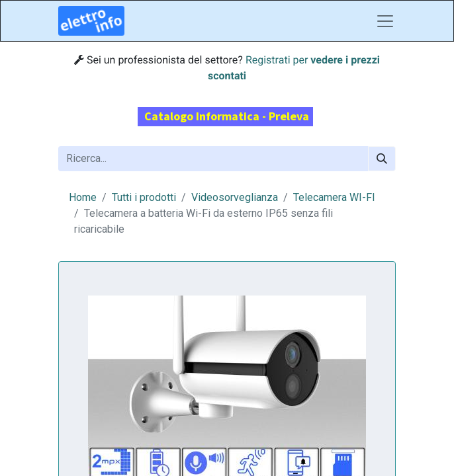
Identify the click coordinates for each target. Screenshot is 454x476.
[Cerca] (382, 159)
